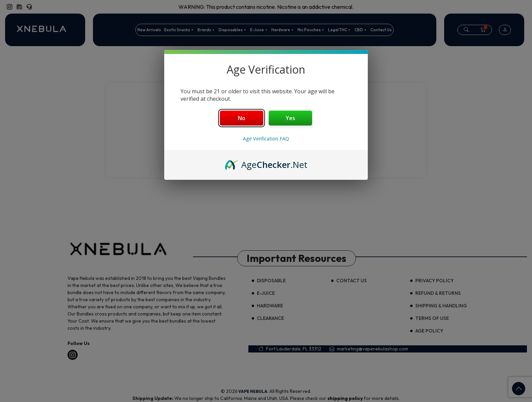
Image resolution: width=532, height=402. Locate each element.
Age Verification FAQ (266, 139)
